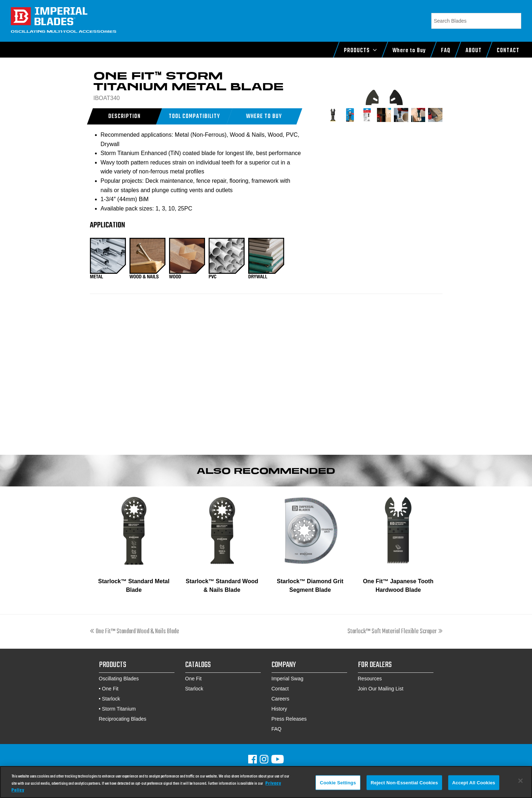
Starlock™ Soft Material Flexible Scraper (395, 632)
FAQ (277, 729)
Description (124, 117)
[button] (264, 116)
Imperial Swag (288, 679)
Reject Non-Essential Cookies (404, 782)
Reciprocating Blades (123, 719)
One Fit (110, 689)
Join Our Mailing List (381, 689)
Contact (280, 689)
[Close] (520, 781)
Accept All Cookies (474, 782)
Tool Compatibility (194, 117)
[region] (266, 782)
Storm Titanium (119, 709)
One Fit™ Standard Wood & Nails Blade (135, 632)
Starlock (111, 699)
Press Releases (289, 719)
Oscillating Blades (119, 679)
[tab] (124, 116)
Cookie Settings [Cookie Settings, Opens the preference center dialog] (338, 782)
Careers (281, 699)
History (279, 709)
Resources (370, 679)
